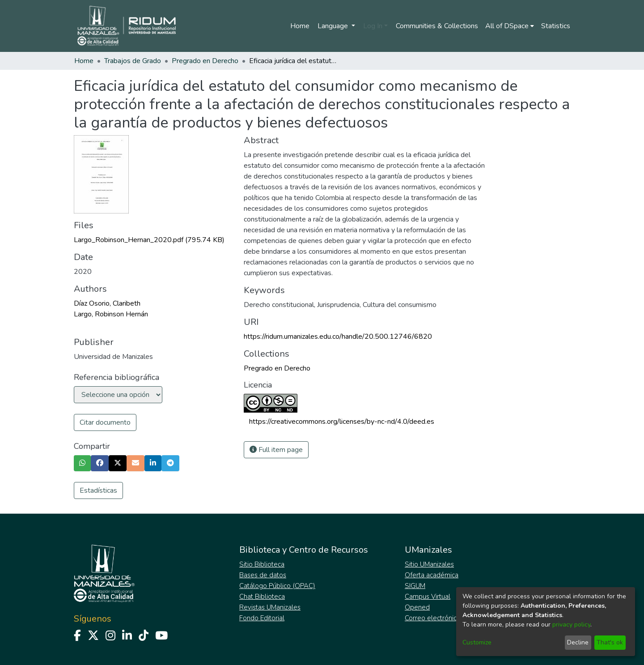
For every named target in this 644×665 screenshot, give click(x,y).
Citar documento (105, 422)
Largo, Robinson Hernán (111, 314)
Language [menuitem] (334, 26)
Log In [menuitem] (373, 26)
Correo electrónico (433, 618)
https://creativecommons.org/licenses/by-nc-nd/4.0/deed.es (342, 422)
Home (300, 26)
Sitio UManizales (429, 564)
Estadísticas (98, 490)
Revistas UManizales (270, 607)
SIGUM (415, 586)
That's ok (610, 642)
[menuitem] (510, 26)
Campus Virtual (428, 597)
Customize (477, 642)
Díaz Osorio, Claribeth (107, 303)
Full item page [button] (276, 450)
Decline (578, 642)
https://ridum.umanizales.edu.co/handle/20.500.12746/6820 (338, 337)
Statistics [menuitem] (556, 26)
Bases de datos (263, 575)
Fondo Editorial (262, 618)
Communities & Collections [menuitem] (437, 26)
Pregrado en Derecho (205, 61)
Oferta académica (432, 575)
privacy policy (571, 625)
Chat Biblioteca (262, 597)
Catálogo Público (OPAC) (277, 586)
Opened (417, 607)
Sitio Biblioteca (262, 564)
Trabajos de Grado (133, 61)
